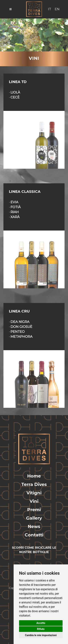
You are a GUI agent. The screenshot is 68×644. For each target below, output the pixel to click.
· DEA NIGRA (19, 322)
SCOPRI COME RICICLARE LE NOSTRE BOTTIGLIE (34, 550)
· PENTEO (17, 332)
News (34, 526)
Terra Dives (34, 484)
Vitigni (34, 493)
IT (50, 9)
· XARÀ (14, 217)
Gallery (34, 518)
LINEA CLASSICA (25, 192)
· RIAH (14, 212)
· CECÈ (14, 97)
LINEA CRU (19, 311)
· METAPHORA (21, 337)
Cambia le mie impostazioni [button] (41, 635)
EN (57, 9)
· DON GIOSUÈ (21, 327)
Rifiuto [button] (41, 629)
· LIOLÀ (15, 92)
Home (34, 476)
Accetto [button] (41, 623)
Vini (34, 501)
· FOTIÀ (15, 207)
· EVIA (14, 202)
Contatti (34, 535)
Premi (34, 510)
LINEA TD (18, 82)
